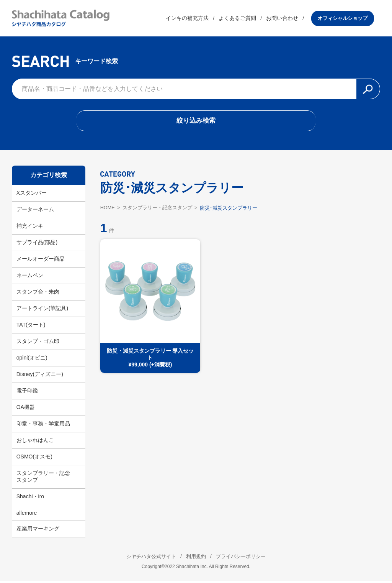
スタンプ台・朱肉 (38, 294)
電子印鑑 (27, 393)
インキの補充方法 (193, 19)
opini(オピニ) (32, 360)
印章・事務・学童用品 (43, 426)
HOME (108, 210)
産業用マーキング (38, 531)
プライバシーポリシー (246, 558)
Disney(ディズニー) (40, 376)
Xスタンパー (32, 195)
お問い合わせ (288, 19)
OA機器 (26, 409)
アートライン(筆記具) (42, 310)
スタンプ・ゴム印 (38, 343)
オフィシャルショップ (349, 19)
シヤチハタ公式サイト (146, 558)
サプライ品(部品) (37, 245)
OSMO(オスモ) (34, 459)
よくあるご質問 (243, 19)
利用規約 (196, 558)
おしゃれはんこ (35, 442)
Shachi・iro (30, 499)
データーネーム (35, 212)
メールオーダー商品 (41, 261)
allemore (27, 515)
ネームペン (30, 278)
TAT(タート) (31, 327)
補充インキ (30, 228)
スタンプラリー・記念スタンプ (43, 479)
